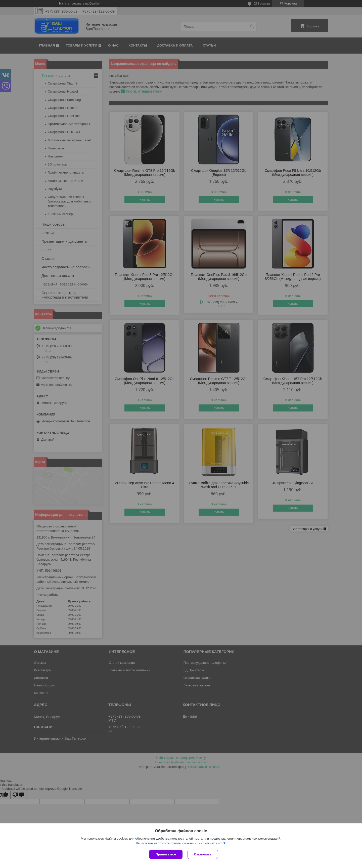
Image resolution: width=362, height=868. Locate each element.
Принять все (166, 854)
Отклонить (203, 854)
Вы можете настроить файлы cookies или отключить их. (179, 843)
